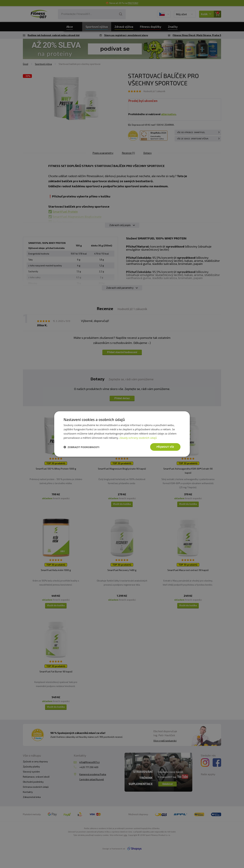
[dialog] (122, 434)
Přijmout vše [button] (165, 447)
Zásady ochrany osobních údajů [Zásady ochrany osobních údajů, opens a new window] (138, 438)
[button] (82, 447)
